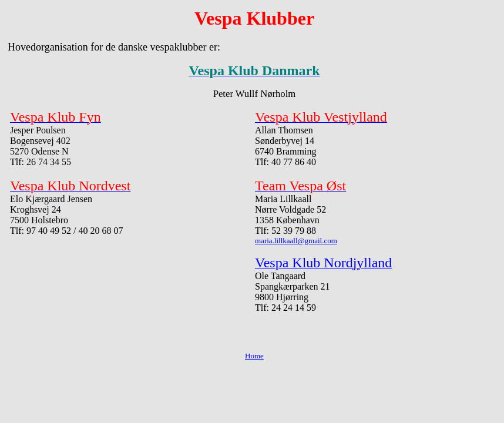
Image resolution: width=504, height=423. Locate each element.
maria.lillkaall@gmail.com (296, 241)
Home (254, 356)
